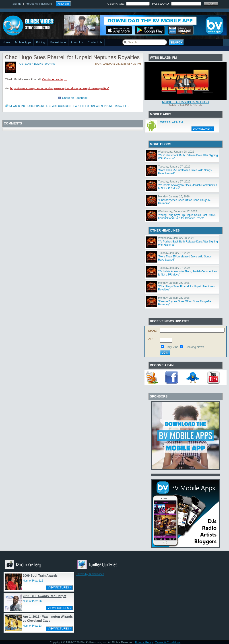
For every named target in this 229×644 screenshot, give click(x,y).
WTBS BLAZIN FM (172, 122)
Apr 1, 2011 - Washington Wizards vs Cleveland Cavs (48, 619)
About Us (77, 42)
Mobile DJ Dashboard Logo (186, 102)
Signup (17, 4)
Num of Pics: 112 (33, 581)
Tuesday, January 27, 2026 (174, 167)
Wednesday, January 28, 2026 (176, 152)
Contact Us (95, 42)
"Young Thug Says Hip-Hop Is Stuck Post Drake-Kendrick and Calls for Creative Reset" (187, 217)
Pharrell (41, 106)
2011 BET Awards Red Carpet (44, 596)
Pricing (40, 42)
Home (6, 42)
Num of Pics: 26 (32, 601)
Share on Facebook (75, 98)
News (13, 106)
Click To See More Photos (186, 105)
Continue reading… (55, 79)
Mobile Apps (23, 42)
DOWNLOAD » (203, 129)
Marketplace (58, 42)
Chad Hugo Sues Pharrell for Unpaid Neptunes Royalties (89, 106)
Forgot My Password (39, 4)
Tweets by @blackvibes (90, 574)
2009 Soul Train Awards (40, 576)
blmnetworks (45, 64)
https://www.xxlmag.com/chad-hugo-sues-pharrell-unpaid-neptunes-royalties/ (60, 88)
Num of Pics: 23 (32, 626)
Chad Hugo (26, 106)
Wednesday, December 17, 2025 (177, 211)
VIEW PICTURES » (59, 588)
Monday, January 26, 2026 (174, 197)
